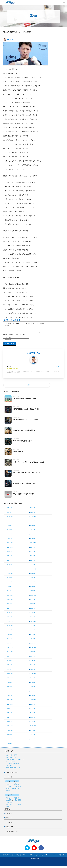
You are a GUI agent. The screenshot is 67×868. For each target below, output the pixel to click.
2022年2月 (10, 619)
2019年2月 (10, 697)
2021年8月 (10, 632)
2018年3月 (33, 719)
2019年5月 (33, 688)
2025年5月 (33, 531)
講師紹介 (8, 811)
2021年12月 (10, 623)
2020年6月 (10, 662)
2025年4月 (10, 536)
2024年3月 (33, 562)
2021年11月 (33, 623)
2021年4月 (10, 640)
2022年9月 (33, 601)
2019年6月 (10, 688)
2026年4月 (10, 509)
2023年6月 (10, 584)
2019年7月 (33, 684)
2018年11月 (33, 701)
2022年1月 (33, 619)
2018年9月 (33, 706)
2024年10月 (10, 549)
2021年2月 (10, 645)
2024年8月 (10, 553)
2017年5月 (33, 741)
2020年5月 (33, 662)
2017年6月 (10, 741)
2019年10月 (10, 680)
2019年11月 (33, 675)
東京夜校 (16, 786)
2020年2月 (10, 671)
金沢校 (8, 790)
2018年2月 (10, 723)
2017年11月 (33, 727)
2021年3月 (33, 640)
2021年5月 (33, 636)
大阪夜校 (19, 806)
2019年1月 (33, 697)
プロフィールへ (57, 368)
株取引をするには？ (12, 759)
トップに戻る (27, 387)
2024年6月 (10, 557)
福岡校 (8, 792)
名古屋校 (8, 788)
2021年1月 (33, 645)
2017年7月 (33, 736)
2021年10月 (10, 627)
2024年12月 (10, 544)
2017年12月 (10, 727)
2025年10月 (10, 523)
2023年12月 (10, 571)
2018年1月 (33, 723)
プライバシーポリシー (51, 856)
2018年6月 (10, 714)
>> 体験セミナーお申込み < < (10, 867)
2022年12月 (10, 597)
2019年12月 (10, 675)
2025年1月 (33, 540)
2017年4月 (10, 745)
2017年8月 (10, 736)
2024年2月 (10, 566)
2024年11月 (33, 544)
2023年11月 (33, 571)
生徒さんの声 (9, 828)
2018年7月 (33, 710)
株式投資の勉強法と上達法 (14, 769)
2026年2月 (10, 514)
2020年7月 (33, 658)
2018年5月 (33, 714)
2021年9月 (33, 627)
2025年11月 (33, 518)
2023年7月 (33, 579)
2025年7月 (33, 527)
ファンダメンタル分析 (12, 765)
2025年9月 (33, 523)
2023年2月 (10, 592)
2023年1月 (33, 592)
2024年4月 (10, 562)
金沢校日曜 (9, 804)
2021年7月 (33, 632)
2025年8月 (10, 527)
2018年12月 (10, 701)
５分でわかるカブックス (13, 774)
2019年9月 (33, 680)
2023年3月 (33, 588)
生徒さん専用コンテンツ (13, 833)
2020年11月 (33, 649)
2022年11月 (33, 597)
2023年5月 (33, 584)
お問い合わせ (39, 856)
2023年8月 (10, 579)
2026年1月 (33, 514)
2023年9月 (33, 575)
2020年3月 (33, 666)
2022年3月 (33, 614)
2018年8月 (10, 710)
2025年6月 (10, 531)
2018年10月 (10, 706)
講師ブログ (9, 815)
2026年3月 (33, 509)
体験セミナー (9, 819)
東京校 (8, 786)
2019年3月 (33, 693)
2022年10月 (10, 601)
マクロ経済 (9, 767)
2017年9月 (33, 732)
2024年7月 (33, 553)
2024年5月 (33, 557)
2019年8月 (10, 684)
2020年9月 (33, 653)
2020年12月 (10, 649)
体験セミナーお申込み (28, 856)
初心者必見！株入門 (12, 757)
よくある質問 (9, 824)
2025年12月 (10, 518)
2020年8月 (10, 658)
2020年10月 (10, 653)
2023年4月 (10, 588)
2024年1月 (33, 566)
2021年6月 (10, 636)
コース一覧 (9, 779)
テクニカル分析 (10, 763)
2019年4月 (10, 693)
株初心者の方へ (10, 753)
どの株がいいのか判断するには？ (16, 761)
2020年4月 (10, 666)
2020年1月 (33, 671)
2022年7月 (33, 605)
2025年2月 (10, 540)
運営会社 (61, 856)
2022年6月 (10, 610)
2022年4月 (10, 614)
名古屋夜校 (18, 788)
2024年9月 (33, 549)
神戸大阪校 (16, 790)
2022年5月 (33, 610)
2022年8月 (10, 605)
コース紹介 (17, 856)
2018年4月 (10, 719)
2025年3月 (33, 536)
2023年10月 (10, 575)
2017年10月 (10, 732)
